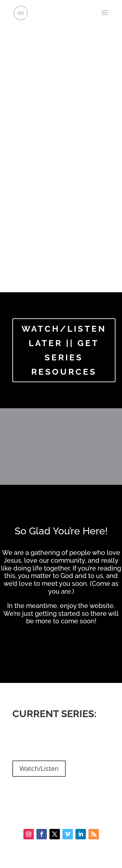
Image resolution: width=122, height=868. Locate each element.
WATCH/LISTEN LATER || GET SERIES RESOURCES (64, 350)
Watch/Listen (39, 768)
